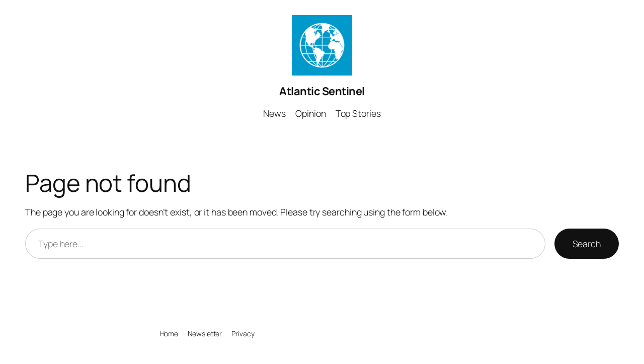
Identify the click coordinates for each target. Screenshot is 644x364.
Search (587, 244)
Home (169, 334)
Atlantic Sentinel (322, 91)
